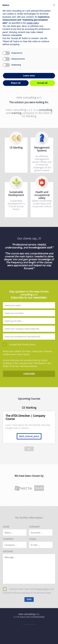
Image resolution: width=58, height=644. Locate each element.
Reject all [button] (16, 83)
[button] (54, 5)
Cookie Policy (32, 624)
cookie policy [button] (33, 23)
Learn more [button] (29, 76)
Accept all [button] (42, 83)
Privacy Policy (29, 344)
